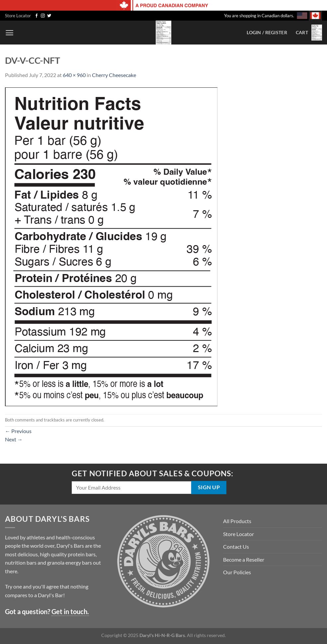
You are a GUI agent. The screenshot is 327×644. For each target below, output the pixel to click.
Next (14, 439)
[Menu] (9, 33)
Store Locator (18, 16)
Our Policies (237, 572)
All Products (237, 521)
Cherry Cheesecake (114, 75)
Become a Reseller (244, 559)
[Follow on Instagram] (43, 16)
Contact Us (236, 547)
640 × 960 (74, 75)
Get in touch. (70, 611)
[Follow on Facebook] (37, 16)
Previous (18, 431)
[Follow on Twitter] (49, 16)
